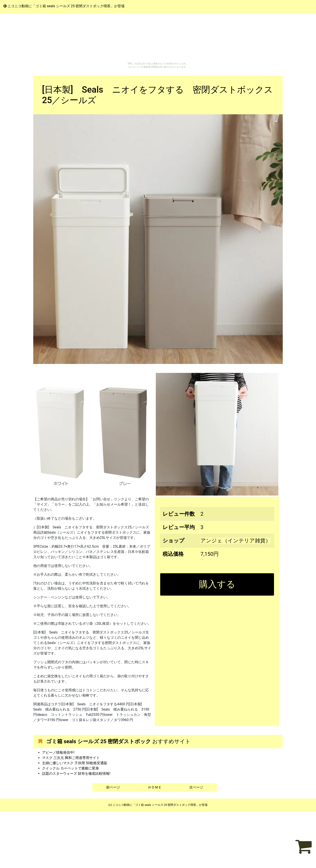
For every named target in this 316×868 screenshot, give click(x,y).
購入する (217, 584)
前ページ (113, 787)
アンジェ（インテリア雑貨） (236, 541)
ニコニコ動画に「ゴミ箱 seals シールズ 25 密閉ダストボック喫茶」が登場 (64, 6)
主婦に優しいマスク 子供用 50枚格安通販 (75, 763)
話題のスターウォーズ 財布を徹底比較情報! (76, 774)
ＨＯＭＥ (155, 787)
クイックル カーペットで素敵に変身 (70, 768)
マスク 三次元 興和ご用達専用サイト (71, 758)
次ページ (196, 787)
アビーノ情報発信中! (58, 752)
